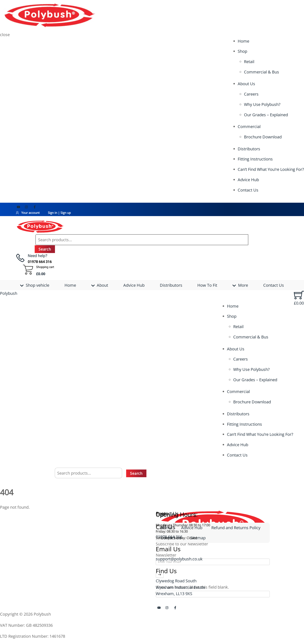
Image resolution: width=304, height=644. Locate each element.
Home (243, 41)
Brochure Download (263, 137)
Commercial (249, 127)
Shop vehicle (35, 285)
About (100, 285)
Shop (242, 51)
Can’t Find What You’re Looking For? (271, 169)
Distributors (249, 149)
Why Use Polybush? (262, 104)
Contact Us (248, 190)
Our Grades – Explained (266, 115)
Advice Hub (248, 180)
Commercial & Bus (262, 72)
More (240, 285)
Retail (249, 62)
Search (45, 249)
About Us (246, 84)
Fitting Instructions (255, 159)
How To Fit (207, 285)
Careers (251, 94)
